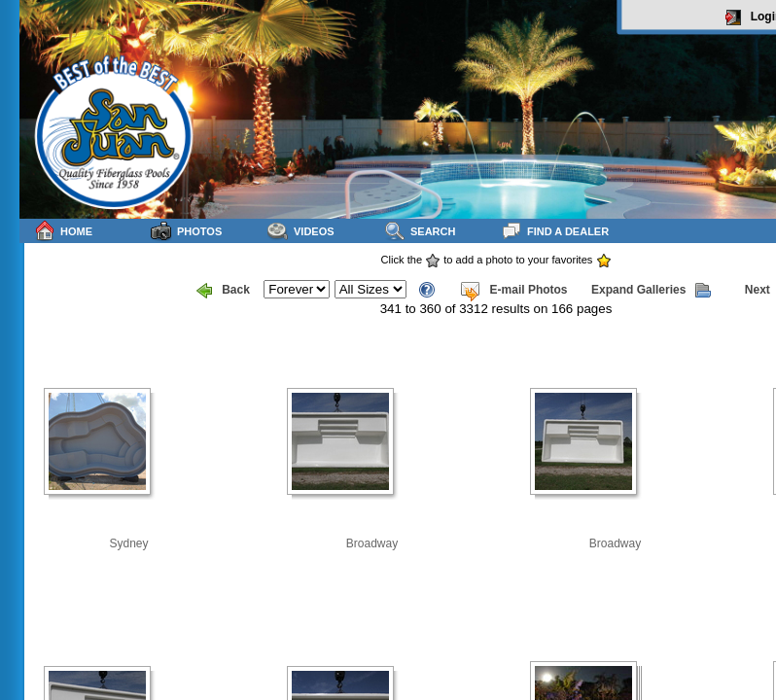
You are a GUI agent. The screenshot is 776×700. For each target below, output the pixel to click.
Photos (186, 231)
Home (63, 231)
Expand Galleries (651, 291)
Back (223, 291)
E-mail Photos (513, 291)
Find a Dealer (555, 231)
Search (420, 231)
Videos (301, 231)
